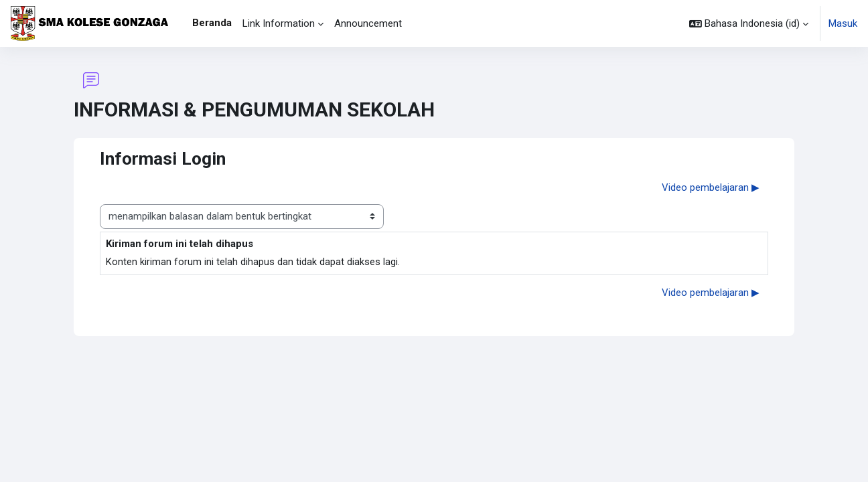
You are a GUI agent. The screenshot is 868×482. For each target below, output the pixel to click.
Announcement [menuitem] (368, 23)
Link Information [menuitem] (279, 23)
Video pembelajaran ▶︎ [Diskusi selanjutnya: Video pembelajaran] (711, 187)
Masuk (843, 23)
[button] (749, 23)
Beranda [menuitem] (212, 23)
